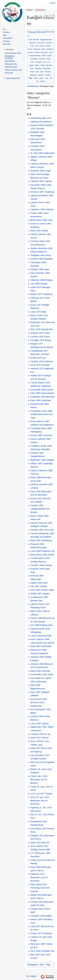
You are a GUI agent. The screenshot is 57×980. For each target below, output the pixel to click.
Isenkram (45, 52)
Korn (33, 62)
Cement (49, 43)
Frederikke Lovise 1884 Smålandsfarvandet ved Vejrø (41, 414)
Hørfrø (37, 52)
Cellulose (32, 43)
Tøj (51, 78)
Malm (37, 65)
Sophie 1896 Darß (39, 583)
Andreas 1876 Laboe (40, 333)
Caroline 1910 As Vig (40, 734)
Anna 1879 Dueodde (40, 365)
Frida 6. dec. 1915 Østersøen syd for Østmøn (39, 780)
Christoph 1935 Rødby (41, 916)
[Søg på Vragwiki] (50, 16)
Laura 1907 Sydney (39, 723)
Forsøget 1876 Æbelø (41, 340)
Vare (30, 40)
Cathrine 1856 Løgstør (41, 181)
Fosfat (48, 46)
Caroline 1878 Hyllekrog (42, 361)
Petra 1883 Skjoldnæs (41, 400)
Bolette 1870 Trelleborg (41, 294)
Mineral (49, 65)
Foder (42, 46)
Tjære (41, 78)
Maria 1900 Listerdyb (40, 671)
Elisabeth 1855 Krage (40, 171)
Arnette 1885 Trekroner (41, 435)
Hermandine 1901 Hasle (42, 674)
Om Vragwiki (31, 976)
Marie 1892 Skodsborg (41, 540)
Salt (37, 72)
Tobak (36, 78)
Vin (38, 81)
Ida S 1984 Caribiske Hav (42, 951)
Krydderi (39, 62)
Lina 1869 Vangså (39, 284)
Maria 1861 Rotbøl (39, 231)
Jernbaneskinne (35, 56)
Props (32, 72)
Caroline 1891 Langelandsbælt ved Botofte (40, 509)
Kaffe (44, 56)
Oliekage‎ (38, 68)
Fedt (32, 46)
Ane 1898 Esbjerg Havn (41, 625)
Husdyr (31, 52)
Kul (45, 62)
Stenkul (48, 72)
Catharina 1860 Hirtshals (42, 209)
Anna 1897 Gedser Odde (42, 590)
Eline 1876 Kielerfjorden (42, 329)
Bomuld (36, 40)
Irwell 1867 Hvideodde (41, 646)
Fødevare (37, 49)
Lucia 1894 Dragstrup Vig (42, 551)
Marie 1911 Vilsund (39, 738)
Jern (51, 52)
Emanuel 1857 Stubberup (42, 192)
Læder (31, 65)
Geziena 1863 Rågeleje (41, 259)
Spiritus (41, 75)
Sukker (48, 75)
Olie (32, 68)
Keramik (42, 59)
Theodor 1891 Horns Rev (42, 530)
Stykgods (33, 75)
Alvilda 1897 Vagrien (40, 594)
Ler (48, 62)
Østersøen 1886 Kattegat (42, 460)
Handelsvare (33, 86)
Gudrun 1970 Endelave (41, 933)
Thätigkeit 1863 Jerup (41, 255)
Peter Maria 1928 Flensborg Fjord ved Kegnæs (40, 888)
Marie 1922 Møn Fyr (40, 843)
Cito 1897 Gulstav (39, 586)
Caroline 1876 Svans (40, 337)
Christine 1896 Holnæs (41, 565)
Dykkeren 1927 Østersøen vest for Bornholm (39, 877)
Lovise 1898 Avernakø (41, 636)
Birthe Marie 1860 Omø (41, 220)
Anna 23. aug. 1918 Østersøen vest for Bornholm (40, 801)
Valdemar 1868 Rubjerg (41, 280)
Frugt (30, 49)
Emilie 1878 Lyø (38, 358)
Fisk (37, 46)
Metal (43, 65)
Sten (42, 72)
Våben (43, 81)
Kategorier (33, 965)
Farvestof (41, 43)
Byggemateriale (46, 40)
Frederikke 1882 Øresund (42, 397)
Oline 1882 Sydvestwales (42, 393)
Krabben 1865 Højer (40, 269)
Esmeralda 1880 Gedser (42, 390)
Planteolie (47, 68)
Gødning (49, 49)
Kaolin (50, 56)
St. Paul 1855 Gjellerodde (42, 153)
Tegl (30, 78)
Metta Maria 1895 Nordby (42, 555)
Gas (43, 49)
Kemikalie (34, 59)
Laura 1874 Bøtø (38, 312)
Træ (47, 78)
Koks (48, 59)
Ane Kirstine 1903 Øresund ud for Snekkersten (39, 703)
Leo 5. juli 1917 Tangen (41, 794)
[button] (10, 50)
